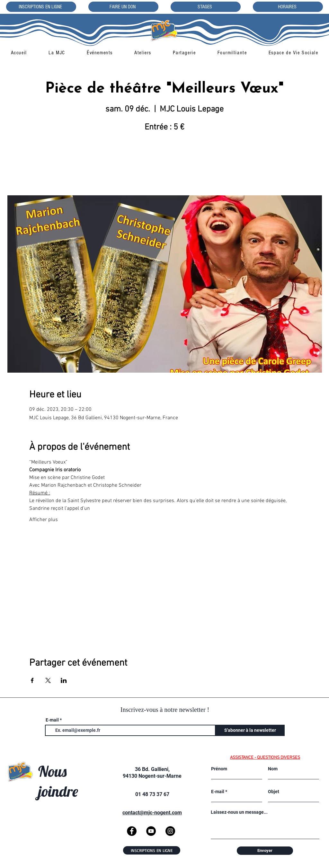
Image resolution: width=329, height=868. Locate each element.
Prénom (219, 769)
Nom (273, 769)
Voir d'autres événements (165, 165)
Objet (274, 792)
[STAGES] (206, 7)
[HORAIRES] (288, 7)
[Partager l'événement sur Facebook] (32, 680)
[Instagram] (170, 831)
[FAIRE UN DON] (123, 7)
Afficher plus (44, 520)
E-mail (52, 720)
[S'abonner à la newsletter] (250, 730)
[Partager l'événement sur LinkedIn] (64, 680)
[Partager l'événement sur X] (48, 680)
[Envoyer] (265, 851)
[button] (57, 53)
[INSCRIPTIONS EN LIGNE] (41, 7)
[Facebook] (132, 831)
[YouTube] (151, 831)
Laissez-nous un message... (239, 812)
